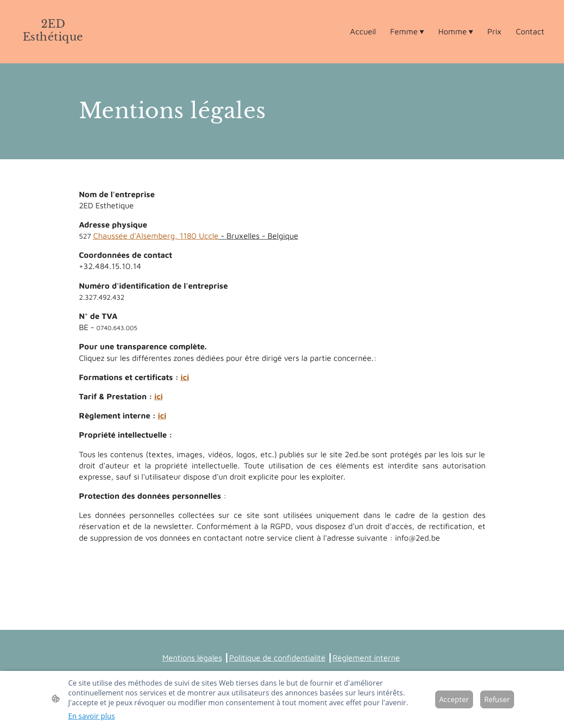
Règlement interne (366, 658)
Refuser (497, 699)
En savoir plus (92, 716)
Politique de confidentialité (277, 658)
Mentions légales (192, 658)
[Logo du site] (53, 52)
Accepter (454, 699)
